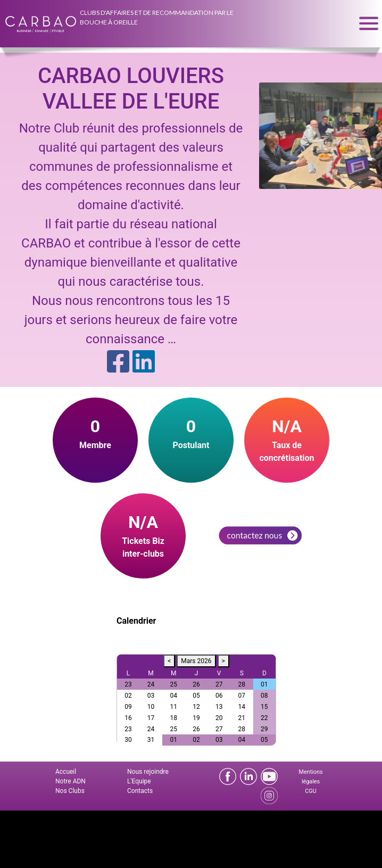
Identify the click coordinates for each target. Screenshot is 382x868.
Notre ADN (70, 781)
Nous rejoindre (148, 772)
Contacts (140, 791)
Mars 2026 (196, 661)
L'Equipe (139, 781)
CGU (310, 791)
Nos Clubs (70, 791)
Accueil (66, 772)
